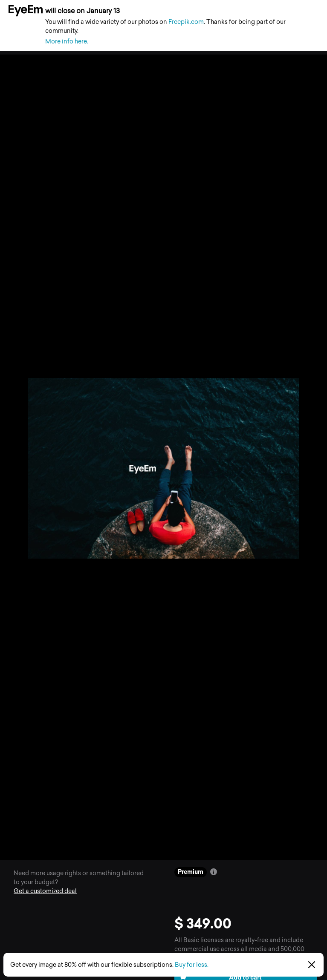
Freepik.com (186, 22)
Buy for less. (192, 965)
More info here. (67, 42)
